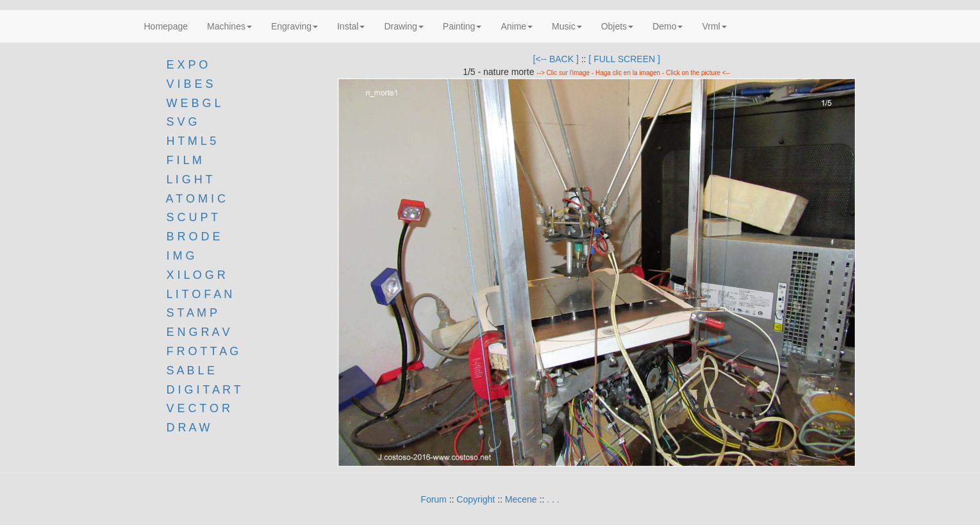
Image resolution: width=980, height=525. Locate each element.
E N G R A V (198, 332)
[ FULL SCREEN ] (624, 59)
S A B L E (191, 371)
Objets (617, 26)
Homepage (166, 26)
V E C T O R (197, 408)
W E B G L (194, 103)
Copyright (476, 499)
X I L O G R (196, 275)
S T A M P (192, 313)
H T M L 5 (190, 141)
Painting (462, 26)
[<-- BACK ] (556, 59)
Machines (229, 26)
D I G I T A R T (202, 390)
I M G (179, 256)
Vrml (714, 26)
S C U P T (192, 217)
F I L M (183, 160)
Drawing (403, 26)
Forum (433, 499)
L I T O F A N (200, 294)
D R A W (187, 428)
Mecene (521, 499)
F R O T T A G (203, 351)
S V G (180, 122)
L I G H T (190, 179)
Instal (351, 26)
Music (567, 26)
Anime (517, 26)
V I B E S (190, 84)
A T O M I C (196, 199)
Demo (668, 26)
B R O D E (194, 237)
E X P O (187, 65)
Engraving (295, 26)
